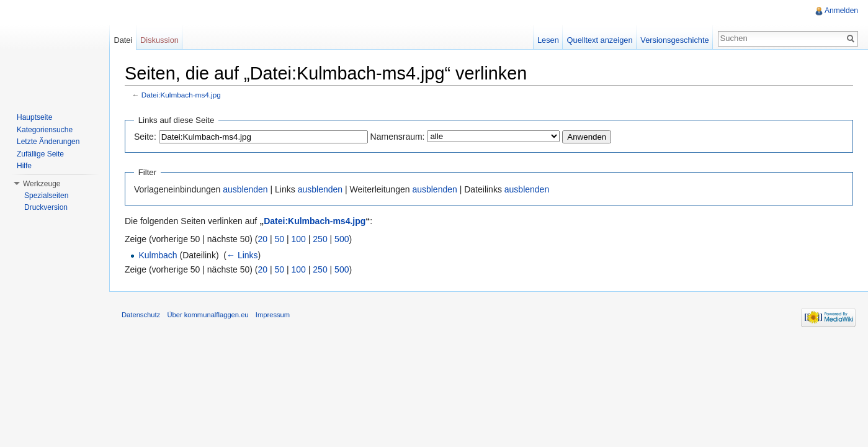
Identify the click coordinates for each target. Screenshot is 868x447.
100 (299, 239)
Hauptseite (34, 117)
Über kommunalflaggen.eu (208, 315)
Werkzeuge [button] (42, 184)
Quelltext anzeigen (600, 40)
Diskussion (159, 40)
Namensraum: (398, 137)
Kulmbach (158, 255)
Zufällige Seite (40, 154)
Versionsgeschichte (674, 40)
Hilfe (24, 166)
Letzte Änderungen (48, 142)
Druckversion (46, 207)
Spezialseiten (46, 196)
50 (280, 239)
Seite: (145, 137)
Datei (123, 40)
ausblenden (245, 189)
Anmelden (841, 11)
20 (263, 239)
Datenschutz (141, 315)
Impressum (273, 315)
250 (320, 239)
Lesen (548, 40)
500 (342, 239)
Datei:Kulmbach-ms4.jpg (181, 95)
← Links (242, 255)
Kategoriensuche (45, 130)
